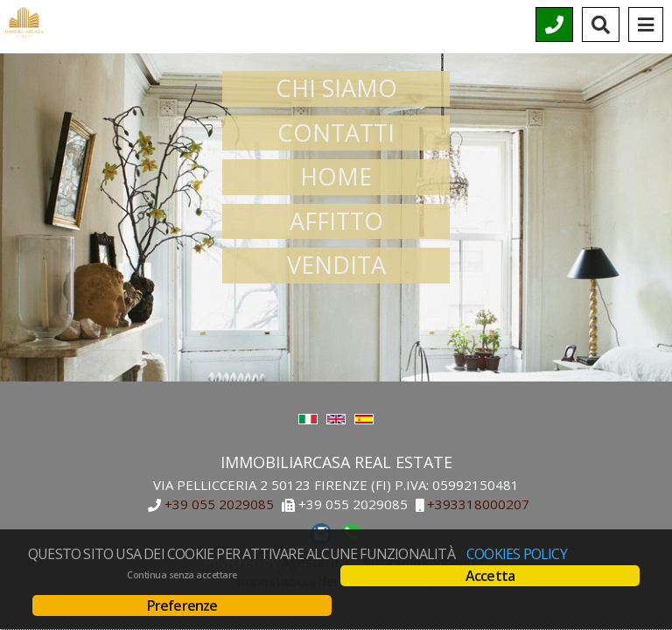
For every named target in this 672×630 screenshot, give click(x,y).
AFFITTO (336, 221)
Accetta (490, 576)
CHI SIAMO (336, 88)
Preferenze (182, 605)
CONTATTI (336, 133)
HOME (336, 176)
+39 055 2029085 (219, 505)
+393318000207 (478, 505)
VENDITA (336, 265)
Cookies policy (517, 554)
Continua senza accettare (182, 575)
